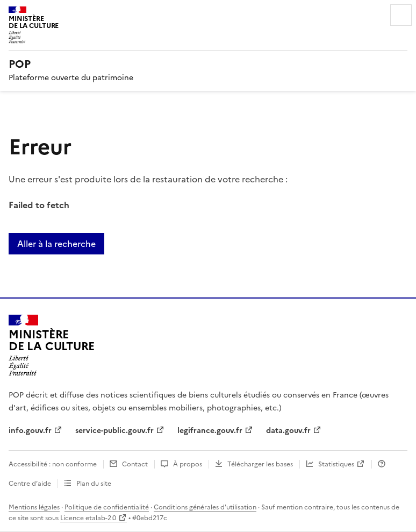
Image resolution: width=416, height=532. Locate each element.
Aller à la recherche (56, 244)
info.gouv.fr (30, 431)
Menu (401, 15)
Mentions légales (34, 507)
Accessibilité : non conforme (53, 464)
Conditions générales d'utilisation (205, 507)
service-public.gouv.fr (114, 431)
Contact (135, 464)
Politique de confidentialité (107, 507)
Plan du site (94, 484)
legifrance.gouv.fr (210, 431)
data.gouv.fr (288, 431)
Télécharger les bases (260, 464)
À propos (188, 464)
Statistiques (336, 464)
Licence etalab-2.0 (88, 518)
